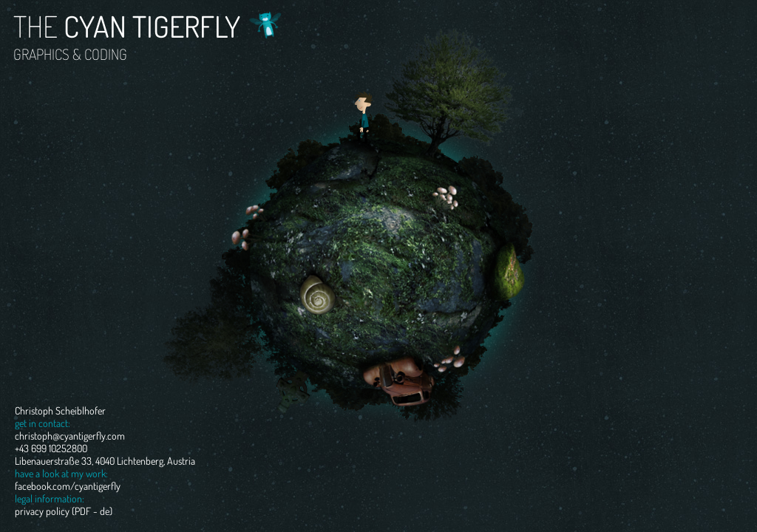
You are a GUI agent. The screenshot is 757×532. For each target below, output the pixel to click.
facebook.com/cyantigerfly (68, 486)
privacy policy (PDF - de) (64, 511)
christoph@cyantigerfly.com (70, 436)
